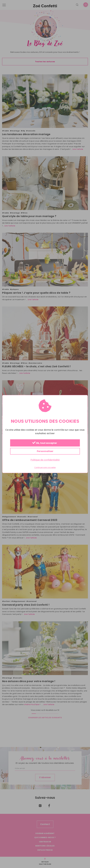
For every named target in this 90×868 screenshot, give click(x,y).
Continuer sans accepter (45, 468)
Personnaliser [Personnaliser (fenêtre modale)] (45, 451)
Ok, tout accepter (45, 443)
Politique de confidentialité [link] (45, 460)
